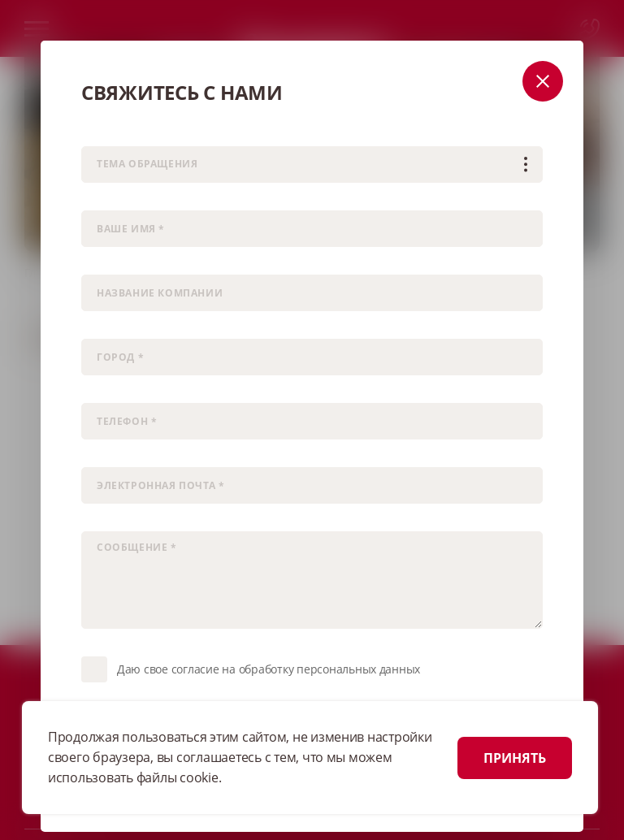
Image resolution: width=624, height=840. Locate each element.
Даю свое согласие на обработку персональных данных (269, 669)
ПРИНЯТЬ (515, 758)
